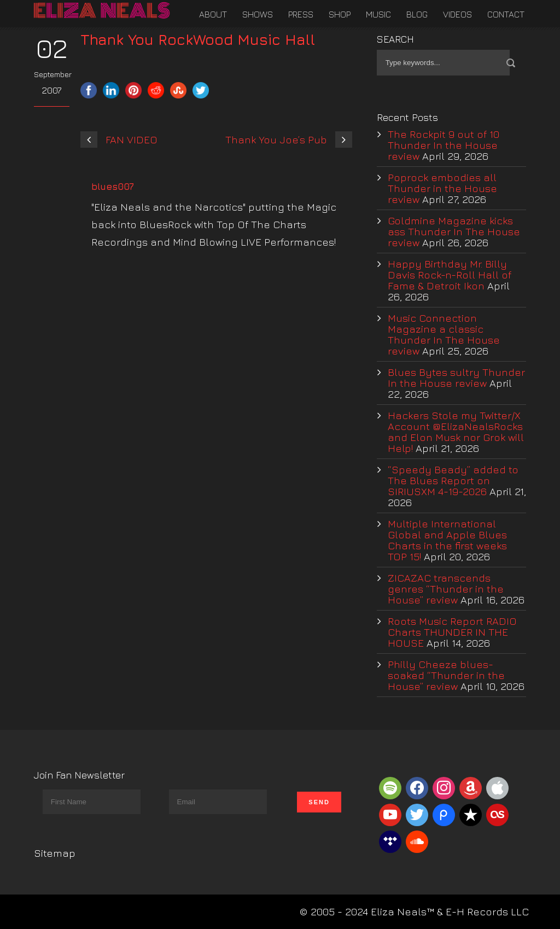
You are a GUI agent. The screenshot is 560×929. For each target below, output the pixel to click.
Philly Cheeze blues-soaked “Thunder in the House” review (446, 675)
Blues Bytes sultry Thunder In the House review (456, 378)
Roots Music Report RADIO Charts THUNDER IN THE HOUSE (452, 632)
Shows (258, 14)
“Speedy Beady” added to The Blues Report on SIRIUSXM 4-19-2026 (453, 480)
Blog (417, 14)
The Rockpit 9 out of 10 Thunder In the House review (444, 145)
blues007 (113, 187)
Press (301, 14)
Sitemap (55, 853)
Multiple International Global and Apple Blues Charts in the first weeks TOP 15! (447, 540)
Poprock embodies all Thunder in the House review (442, 188)
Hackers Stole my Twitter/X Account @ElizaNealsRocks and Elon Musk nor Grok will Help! (456, 432)
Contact (506, 14)
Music (378, 14)
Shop (340, 14)
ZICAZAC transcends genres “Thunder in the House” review (446, 589)
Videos (457, 14)
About (213, 14)
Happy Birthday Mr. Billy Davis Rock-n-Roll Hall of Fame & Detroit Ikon (450, 275)
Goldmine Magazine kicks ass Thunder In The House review (454, 231)
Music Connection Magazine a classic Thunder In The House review (444, 334)
